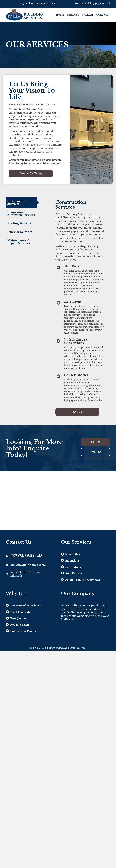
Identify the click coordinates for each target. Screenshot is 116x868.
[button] (31, 173)
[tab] (22, 202)
